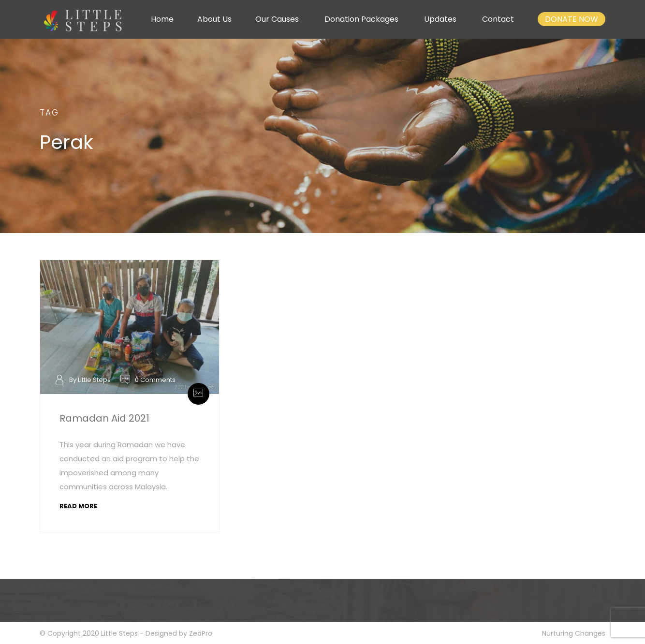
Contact (498, 19)
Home (162, 19)
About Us (214, 19)
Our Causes (277, 19)
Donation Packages (361, 19)
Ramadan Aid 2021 (104, 418)
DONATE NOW (572, 19)
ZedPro (201, 633)
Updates (440, 19)
